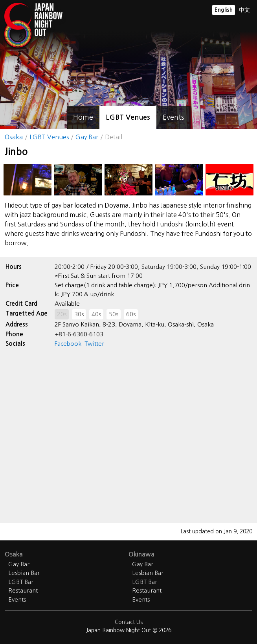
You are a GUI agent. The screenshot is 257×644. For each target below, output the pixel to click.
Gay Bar (87, 137)
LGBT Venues (128, 117)
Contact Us (129, 622)
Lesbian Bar (24, 573)
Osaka (14, 137)
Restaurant (23, 590)
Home (83, 117)
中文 (244, 10)
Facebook (68, 344)
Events (173, 117)
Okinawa (141, 554)
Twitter (94, 344)
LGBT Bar (21, 582)
